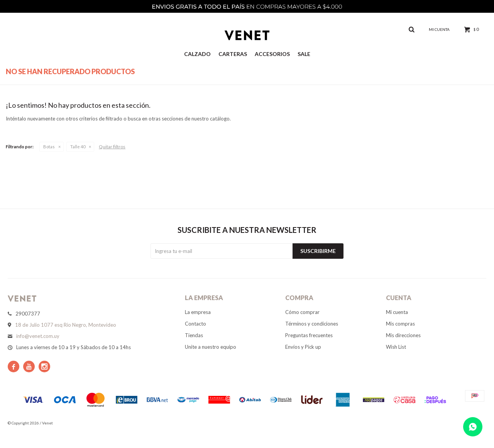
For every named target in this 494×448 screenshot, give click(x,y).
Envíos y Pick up (303, 347)
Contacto (195, 324)
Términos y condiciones (312, 324)
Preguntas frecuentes (309, 335)
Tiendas (194, 335)
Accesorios (272, 54)
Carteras (233, 54)
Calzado (197, 54)
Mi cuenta (397, 312)
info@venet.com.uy (38, 336)
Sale (304, 54)
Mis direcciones (403, 335)
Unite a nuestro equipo (211, 347)
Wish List (396, 347)
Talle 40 (78, 147)
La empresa (198, 312)
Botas (49, 147)
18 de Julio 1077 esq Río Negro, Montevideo (66, 325)
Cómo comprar (302, 312)
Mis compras (400, 324)
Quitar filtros (112, 147)
